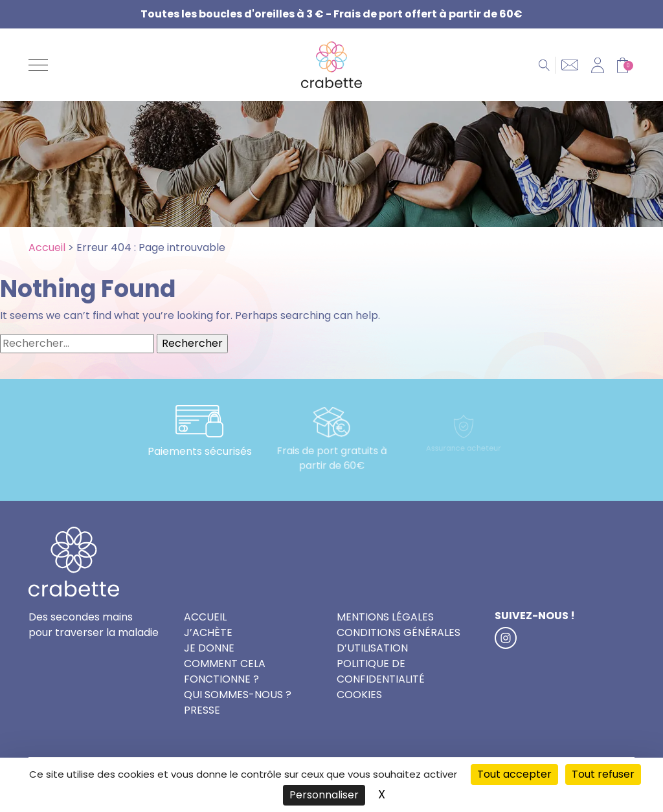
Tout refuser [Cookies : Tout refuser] (603, 774)
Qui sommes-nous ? (238, 695)
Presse (202, 710)
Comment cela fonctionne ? (225, 671)
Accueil (47, 247)
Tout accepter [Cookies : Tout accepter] (514, 774)
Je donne (209, 648)
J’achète (208, 632)
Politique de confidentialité (381, 671)
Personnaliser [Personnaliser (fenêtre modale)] (324, 795)
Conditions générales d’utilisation (399, 640)
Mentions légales (385, 617)
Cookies (359, 695)
